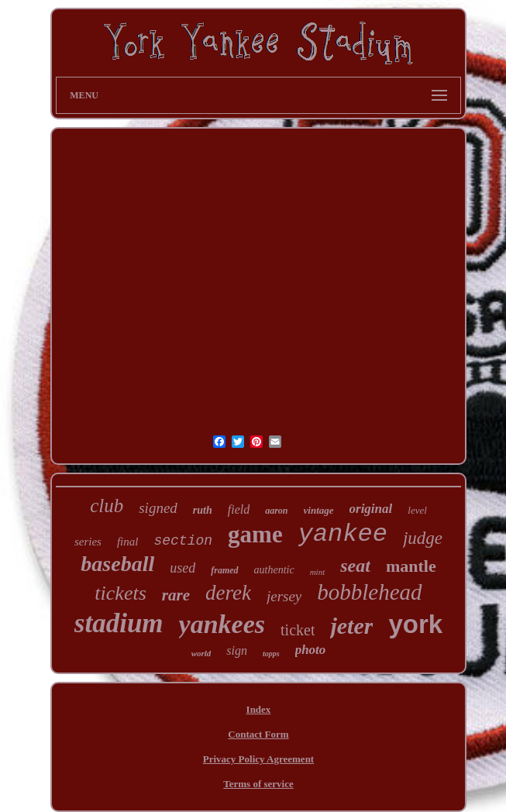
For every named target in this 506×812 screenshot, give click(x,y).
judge (423, 538)
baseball (117, 564)
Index (259, 709)
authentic (274, 570)
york (415, 624)
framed (224, 570)
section (183, 541)
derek (228, 593)
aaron (276, 511)
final (128, 542)
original (371, 509)
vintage (319, 510)
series (88, 542)
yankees (222, 624)
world (201, 653)
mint (318, 572)
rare (176, 595)
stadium (119, 623)
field (239, 509)
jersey (284, 596)
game (255, 534)
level (417, 510)
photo (311, 650)
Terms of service (258, 784)
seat (355, 566)
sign (237, 650)
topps (271, 654)
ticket (298, 630)
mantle (411, 566)
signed (158, 508)
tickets (120, 593)
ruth (203, 510)
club (107, 506)
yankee (343, 534)
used (182, 568)
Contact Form (258, 734)
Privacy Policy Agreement (258, 759)
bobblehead (369, 592)
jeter (351, 626)
